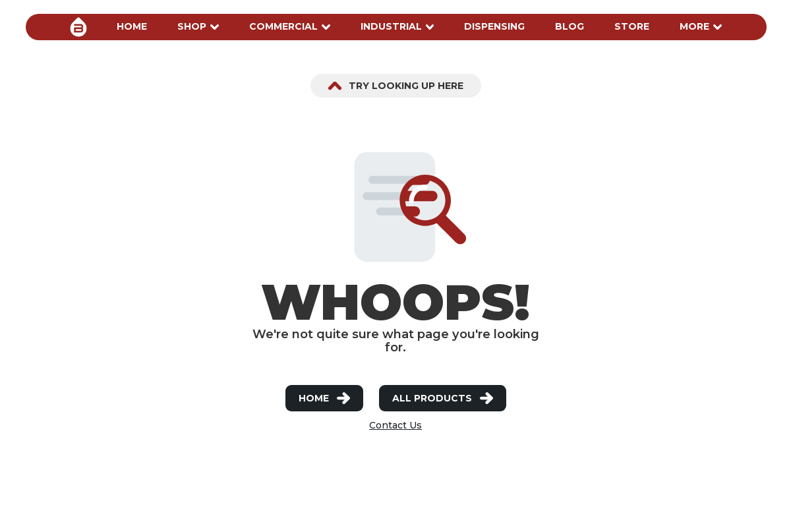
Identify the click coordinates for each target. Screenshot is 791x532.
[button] (132, 27)
